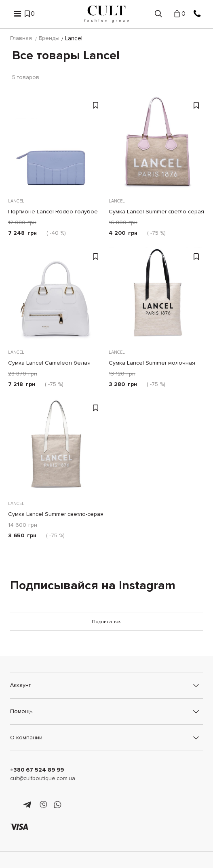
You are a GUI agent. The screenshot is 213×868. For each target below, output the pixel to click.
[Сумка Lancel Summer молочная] (157, 295)
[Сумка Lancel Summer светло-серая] (157, 144)
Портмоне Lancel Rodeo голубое (53, 212)
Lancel (16, 201)
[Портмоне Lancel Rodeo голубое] (56, 144)
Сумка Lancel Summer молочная (152, 363)
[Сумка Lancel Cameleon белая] (56, 295)
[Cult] (106, 14)
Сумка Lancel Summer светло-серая (156, 212)
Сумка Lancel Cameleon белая (49, 363)
